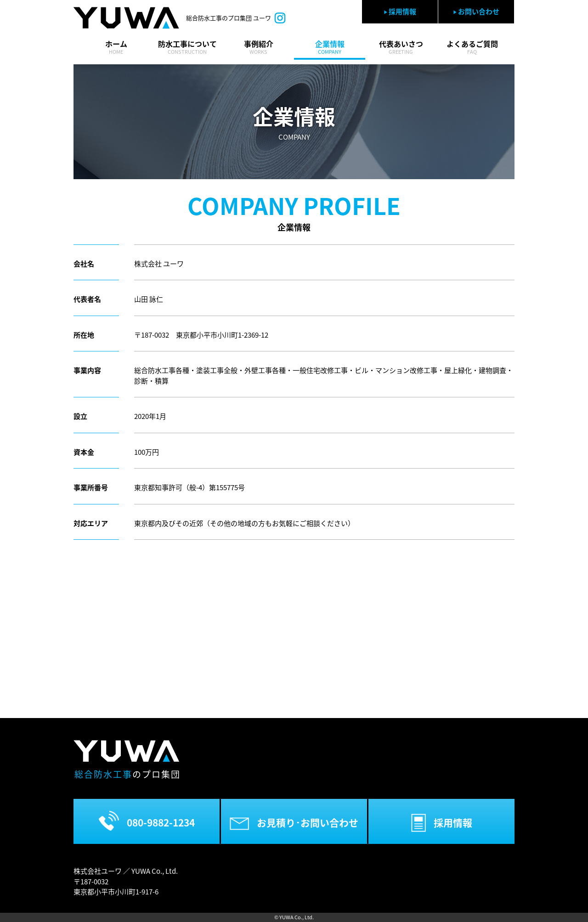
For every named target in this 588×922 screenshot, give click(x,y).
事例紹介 (258, 47)
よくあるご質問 (472, 47)
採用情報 (400, 11)
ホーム (116, 47)
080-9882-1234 (147, 821)
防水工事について (187, 47)
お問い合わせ (476, 11)
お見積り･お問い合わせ (294, 823)
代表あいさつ (401, 47)
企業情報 (330, 47)
